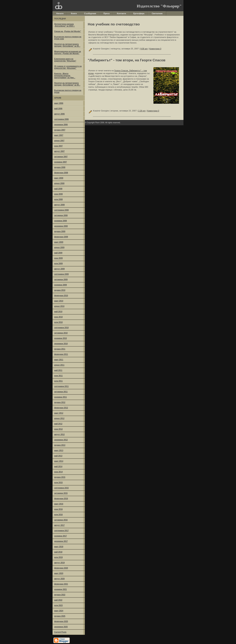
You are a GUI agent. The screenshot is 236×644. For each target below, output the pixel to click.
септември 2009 (61, 274)
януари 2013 (60, 445)
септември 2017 (61, 531)
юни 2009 (58, 258)
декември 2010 (61, 344)
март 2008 (59, 178)
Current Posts (60, 632)
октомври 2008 (61, 215)
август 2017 (59, 525)
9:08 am (144, 49)
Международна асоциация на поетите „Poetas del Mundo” (68, 52)
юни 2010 (58, 317)
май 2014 (58, 467)
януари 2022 (60, 595)
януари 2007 (60, 130)
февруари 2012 (61, 408)
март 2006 (59, 103)
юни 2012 (58, 429)
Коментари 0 (155, 49)
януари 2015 (60, 477)
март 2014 (59, 461)
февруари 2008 (61, 173)
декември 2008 (61, 226)
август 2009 (59, 269)
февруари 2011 (61, 354)
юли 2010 (58, 322)
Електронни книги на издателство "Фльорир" (65, 60)
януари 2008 (60, 167)
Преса (106, 13)
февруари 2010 (61, 296)
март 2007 (59, 135)
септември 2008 (61, 210)
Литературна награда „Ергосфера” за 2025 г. (64, 25)
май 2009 (58, 253)
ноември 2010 (60, 338)
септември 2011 (61, 386)
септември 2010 (61, 328)
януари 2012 (60, 402)
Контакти (121, 13)
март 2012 (59, 413)
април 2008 (59, 183)
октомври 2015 (61, 493)
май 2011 (58, 370)
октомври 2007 (61, 157)
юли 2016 (58, 515)
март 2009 (59, 242)
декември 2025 (61, 627)
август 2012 (59, 434)
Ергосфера (139, 13)
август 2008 (59, 205)
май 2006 (58, 109)
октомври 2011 (61, 392)
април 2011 (59, 365)
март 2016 (59, 504)
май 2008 (58, 189)
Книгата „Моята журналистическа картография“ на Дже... (65, 76)
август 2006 (59, 114)
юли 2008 (58, 199)
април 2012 (59, 418)
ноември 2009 (60, 285)
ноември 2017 (60, 536)
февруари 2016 (61, 499)
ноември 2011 (60, 397)
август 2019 (59, 563)
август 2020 (59, 579)
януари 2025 (60, 616)
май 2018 (58, 552)
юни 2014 (58, 472)
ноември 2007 (60, 162)
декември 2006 (61, 125)
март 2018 (59, 547)
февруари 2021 (61, 584)
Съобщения (90, 13)
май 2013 (58, 456)
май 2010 (58, 312)
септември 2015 (61, 488)
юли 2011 (58, 381)
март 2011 (59, 360)
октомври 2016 (61, 520)
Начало (60, 13)
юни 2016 (58, 509)
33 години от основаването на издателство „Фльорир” (68, 67)
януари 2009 (60, 231)
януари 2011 (60, 349)
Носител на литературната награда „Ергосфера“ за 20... (67, 45)
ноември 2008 (60, 221)
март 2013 (59, 450)
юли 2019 (58, 557)
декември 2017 (61, 541)
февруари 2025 (61, 621)
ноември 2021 (60, 589)
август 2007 (59, 151)
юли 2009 (58, 264)
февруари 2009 (61, 237)
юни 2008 (58, 194)
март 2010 (59, 301)
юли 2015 (58, 483)
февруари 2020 (61, 568)
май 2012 (58, 424)
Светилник (157, 13)
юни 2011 (58, 376)
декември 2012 (61, 440)
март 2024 (59, 611)
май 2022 (58, 600)
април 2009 (59, 247)
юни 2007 (58, 146)
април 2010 (59, 306)
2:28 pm (142, 111)
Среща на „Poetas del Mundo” (68, 31)
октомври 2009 (61, 280)
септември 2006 (61, 119)
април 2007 (59, 141)
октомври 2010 (61, 333)
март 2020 (59, 573)
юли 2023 (58, 605)
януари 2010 (60, 290)
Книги (74, 13)
